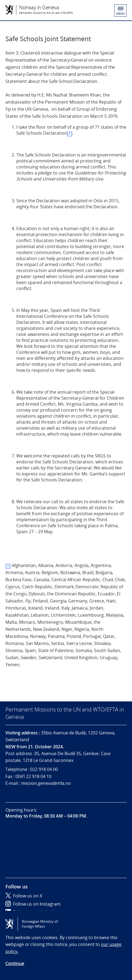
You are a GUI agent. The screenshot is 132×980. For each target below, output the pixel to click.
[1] (70, 133)
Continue (15, 963)
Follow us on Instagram (33, 904)
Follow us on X (24, 896)
